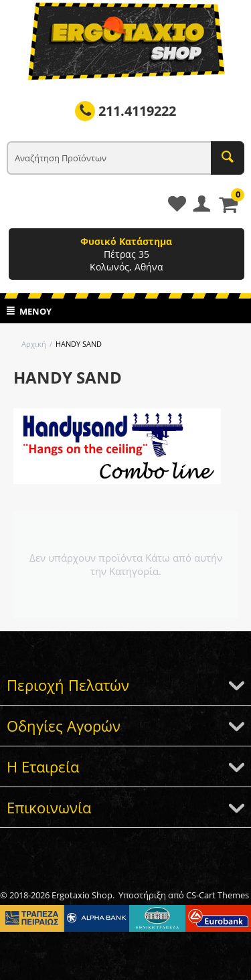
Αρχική (34, 344)
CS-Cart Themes (218, 895)
